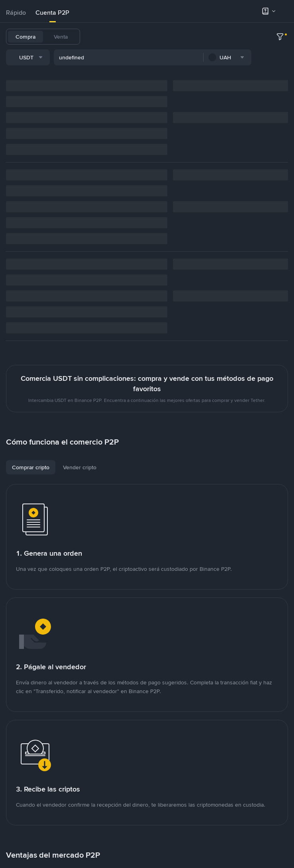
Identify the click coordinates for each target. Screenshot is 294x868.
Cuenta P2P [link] (52, 13)
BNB (159, 37)
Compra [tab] (25, 37)
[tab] (16, 13)
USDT (97, 37)
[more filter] (280, 59)
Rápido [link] (16, 13)
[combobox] (87, 59)
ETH (178, 37)
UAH (197, 37)
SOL (216, 37)
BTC (117, 37)
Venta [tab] (61, 37)
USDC (138, 37)
